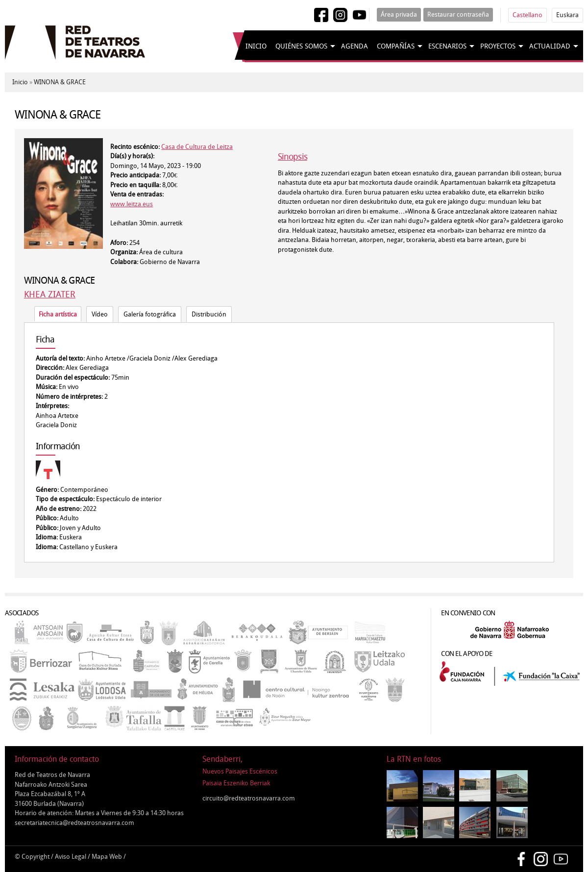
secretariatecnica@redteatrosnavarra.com (74, 823)
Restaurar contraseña (458, 14)
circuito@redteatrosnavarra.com (249, 798)
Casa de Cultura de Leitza (197, 147)
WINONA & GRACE (60, 82)
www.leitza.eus (132, 204)
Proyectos (498, 46)
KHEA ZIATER (50, 294)
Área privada (399, 14)
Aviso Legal (71, 857)
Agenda (355, 46)
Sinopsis (293, 157)
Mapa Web (107, 857)
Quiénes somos (301, 46)
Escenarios (447, 46)
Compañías (396, 46)
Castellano (527, 15)
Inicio (256, 46)
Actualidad (550, 46)
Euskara (567, 15)
